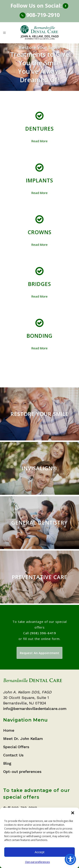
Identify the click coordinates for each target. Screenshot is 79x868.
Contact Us (13, 755)
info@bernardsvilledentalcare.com (35, 709)
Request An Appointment (39, 653)
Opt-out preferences (37, 862)
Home (9, 730)
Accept (40, 852)
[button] (73, 813)
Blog (7, 763)
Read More (39, 141)
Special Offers (16, 747)
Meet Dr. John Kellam (23, 739)
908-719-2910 (43, 15)
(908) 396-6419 (43, 633)
